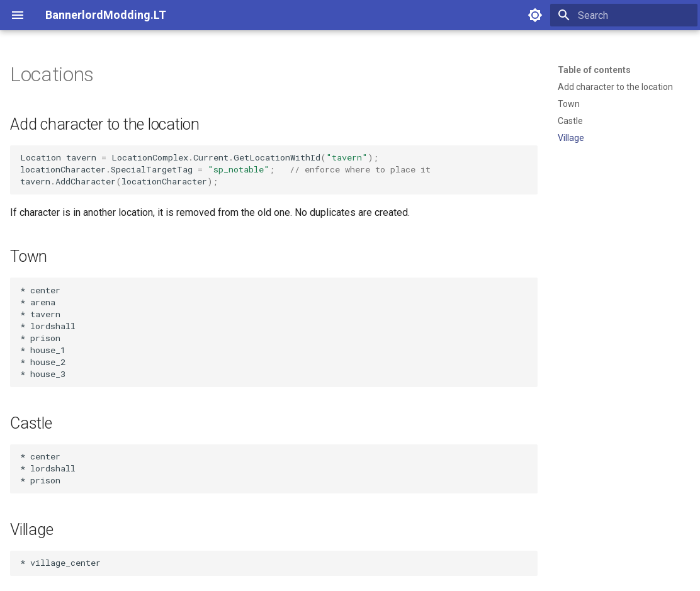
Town (569, 104)
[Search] (624, 15)
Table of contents (594, 70)
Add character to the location (615, 87)
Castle (570, 121)
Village (571, 138)
